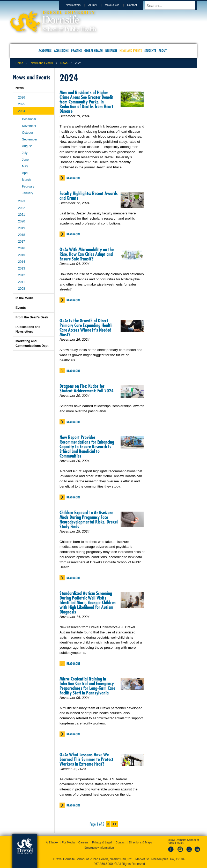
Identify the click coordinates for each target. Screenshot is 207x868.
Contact (137, 5)
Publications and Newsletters (28, 329)
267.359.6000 (103, 864)
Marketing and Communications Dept (32, 343)
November (29, 126)
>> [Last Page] (115, 824)
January (28, 193)
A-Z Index (52, 842)
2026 (22, 98)
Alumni (98, 5)
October (28, 133)
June (25, 160)
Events (21, 308)
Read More (73, 178)
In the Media (24, 298)
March (26, 180)
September (30, 139)
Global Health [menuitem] (94, 51)
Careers (83, 842)
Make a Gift (117, 5)
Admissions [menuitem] (61, 51)
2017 (22, 242)
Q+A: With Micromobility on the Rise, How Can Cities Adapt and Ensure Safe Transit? (87, 254)
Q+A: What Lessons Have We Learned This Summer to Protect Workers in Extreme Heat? (86, 759)
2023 (22, 201)
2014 (22, 262)
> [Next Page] (108, 824)
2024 (22, 111)
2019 (22, 228)
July (25, 153)
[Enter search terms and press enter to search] (173, 5)
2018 (22, 235)
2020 (22, 221)
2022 (22, 208)
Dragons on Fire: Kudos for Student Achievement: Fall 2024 (87, 388)
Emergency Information (99, 848)
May (25, 166)
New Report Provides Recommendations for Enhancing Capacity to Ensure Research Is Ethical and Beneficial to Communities (87, 447)
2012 (22, 275)
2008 (22, 289)
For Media (68, 842)
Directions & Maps (140, 842)
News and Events (42, 63)
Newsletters (78, 5)
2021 (22, 215)
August (27, 146)
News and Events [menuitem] (131, 51)
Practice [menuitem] (76, 51)
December (29, 119)
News (64, 63)
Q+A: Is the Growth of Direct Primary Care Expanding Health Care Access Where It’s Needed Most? (86, 328)
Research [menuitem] (111, 51)
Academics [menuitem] (45, 51)
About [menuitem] (163, 51)
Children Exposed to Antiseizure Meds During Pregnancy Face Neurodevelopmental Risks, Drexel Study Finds (89, 519)
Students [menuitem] (150, 51)
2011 (22, 282)
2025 (22, 104)
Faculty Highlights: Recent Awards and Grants (89, 196)
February (28, 186)
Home (19, 63)
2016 (22, 248)
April (25, 173)
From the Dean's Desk (32, 317)
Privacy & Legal (102, 842)
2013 (22, 268)
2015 (22, 255)
